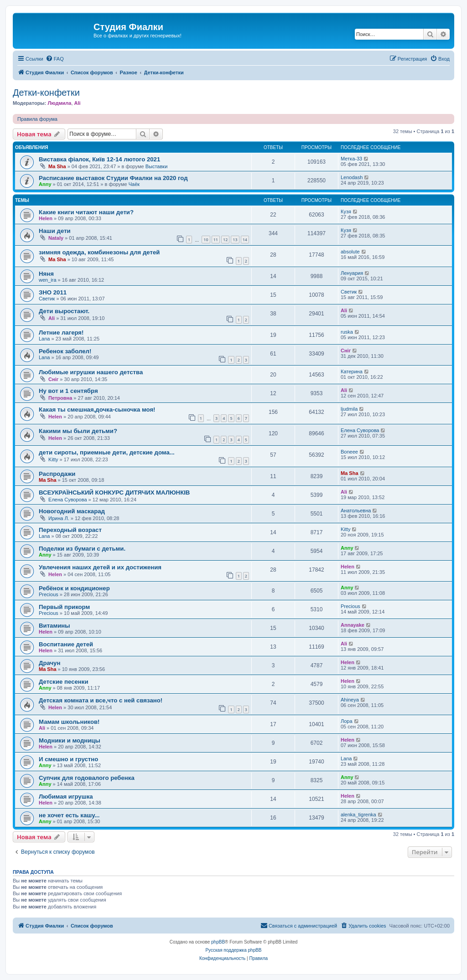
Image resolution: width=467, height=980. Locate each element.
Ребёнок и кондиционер (74, 588)
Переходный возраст (70, 530)
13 (235, 240)
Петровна (60, 398)
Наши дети (55, 231)
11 (216, 240)
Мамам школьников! (69, 722)
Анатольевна (356, 511)
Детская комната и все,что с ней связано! (101, 700)
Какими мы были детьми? (78, 431)
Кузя (346, 211)
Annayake (353, 625)
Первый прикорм (64, 607)
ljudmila (349, 409)
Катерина (352, 371)
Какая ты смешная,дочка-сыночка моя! (97, 410)
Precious (49, 594)
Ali (78, 103)
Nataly (56, 238)
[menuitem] (55, 59)
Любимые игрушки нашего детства (91, 372)
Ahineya (350, 700)
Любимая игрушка (66, 797)
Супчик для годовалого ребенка (87, 778)
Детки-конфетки (46, 93)
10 (206, 240)
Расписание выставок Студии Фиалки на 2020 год (113, 178)
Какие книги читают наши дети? (86, 212)
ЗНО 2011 (53, 292)
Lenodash (352, 177)
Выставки (157, 166)
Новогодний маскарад (72, 511)
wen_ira (48, 280)
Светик (47, 299)
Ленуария (352, 273)
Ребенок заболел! (65, 351)
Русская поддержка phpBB (233, 950)
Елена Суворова (360, 430)
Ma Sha (57, 166)
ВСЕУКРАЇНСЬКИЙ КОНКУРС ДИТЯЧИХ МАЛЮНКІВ (114, 493)
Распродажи (57, 474)
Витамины (54, 626)
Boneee (349, 452)
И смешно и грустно (68, 759)
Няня (46, 274)
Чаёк (134, 184)
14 (245, 240)
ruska (347, 332)
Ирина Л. (59, 518)
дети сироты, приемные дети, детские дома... (107, 452)
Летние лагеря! (61, 333)
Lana (44, 339)
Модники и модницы (70, 740)
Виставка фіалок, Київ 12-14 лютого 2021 (99, 159)
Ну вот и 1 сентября (68, 391)
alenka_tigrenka (358, 815)
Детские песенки (64, 682)
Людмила (59, 103)
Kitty (53, 459)
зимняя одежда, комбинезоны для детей (99, 252)
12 (225, 240)
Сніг (346, 351)
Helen (46, 218)
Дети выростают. (64, 311)
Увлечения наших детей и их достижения (100, 567)
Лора (347, 721)
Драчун (49, 663)
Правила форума (37, 119)
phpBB (218, 942)
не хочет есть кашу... (69, 815)
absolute (350, 252)
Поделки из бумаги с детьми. (82, 549)
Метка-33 (351, 159)
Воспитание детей (66, 644)
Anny (45, 184)
